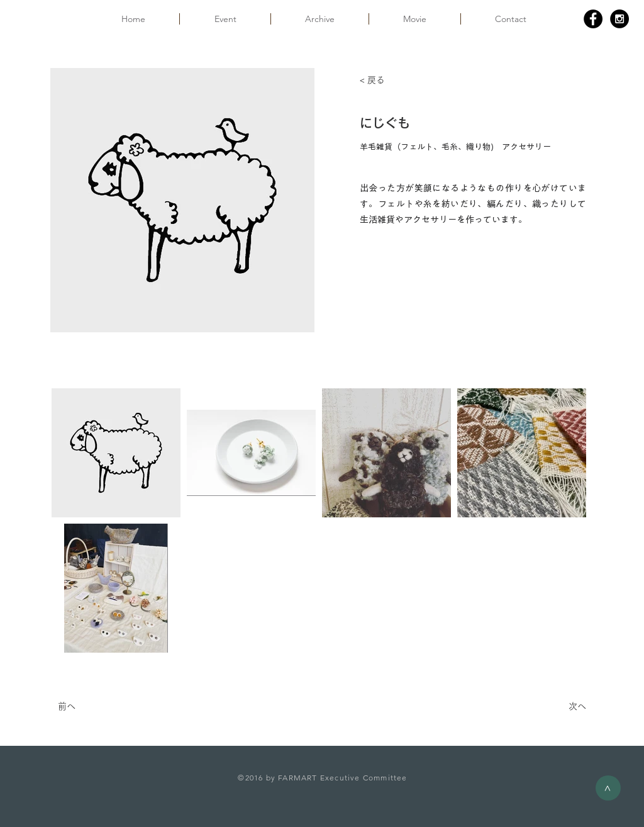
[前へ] (99, 707)
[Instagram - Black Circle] (619, 19)
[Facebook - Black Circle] (593, 19)
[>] (608, 788)
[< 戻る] (401, 81)
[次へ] (555, 707)
